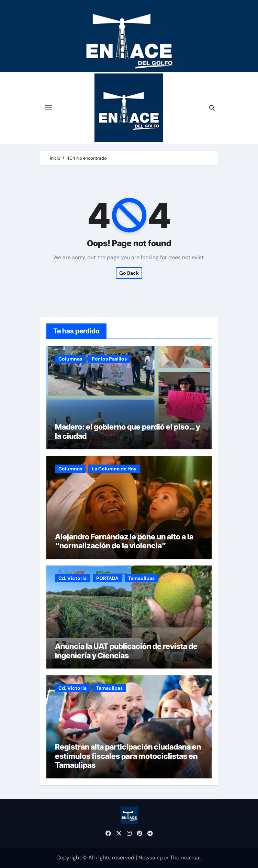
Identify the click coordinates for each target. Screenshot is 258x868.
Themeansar (186, 858)
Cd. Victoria (72, 578)
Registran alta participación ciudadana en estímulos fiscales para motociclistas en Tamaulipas (128, 756)
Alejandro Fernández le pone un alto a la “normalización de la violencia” (124, 541)
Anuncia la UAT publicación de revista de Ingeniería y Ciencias (126, 651)
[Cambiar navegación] (48, 108)
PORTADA (107, 578)
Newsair (149, 858)
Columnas (70, 359)
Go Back (129, 273)
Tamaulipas (141, 578)
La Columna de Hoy (114, 469)
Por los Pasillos (109, 359)
